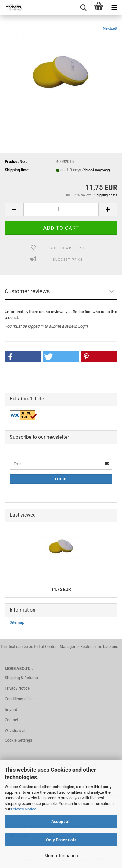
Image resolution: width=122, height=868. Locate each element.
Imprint (11, 709)
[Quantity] (61, 209)
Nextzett (110, 28)
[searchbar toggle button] (83, 8)
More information (61, 856)
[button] (14, 209)
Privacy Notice (24, 809)
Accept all (61, 822)
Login (83, 326)
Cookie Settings (18, 740)
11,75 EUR (61, 589)
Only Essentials (61, 840)
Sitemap (17, 622)
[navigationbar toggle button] (114, 8)
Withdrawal (15, 730)
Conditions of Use (20, 699)
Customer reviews (27, 291)
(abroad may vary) (96, 170)
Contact (11, 720)
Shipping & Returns (21, 678)
